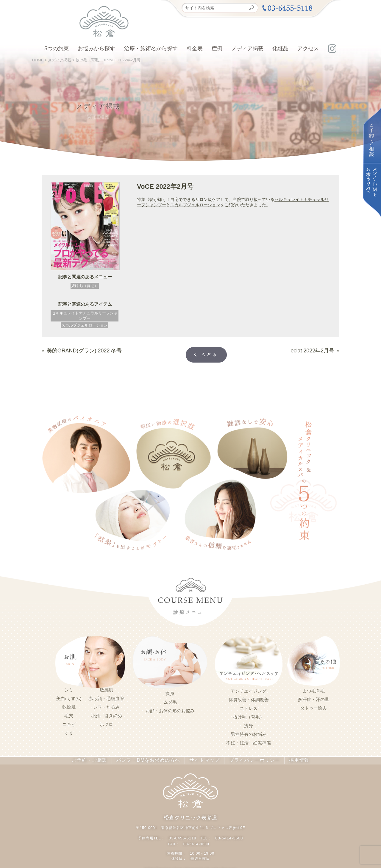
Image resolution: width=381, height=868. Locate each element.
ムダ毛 (170, 701)
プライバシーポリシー (247, 759)
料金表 (195, 49)
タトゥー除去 (313, 707)
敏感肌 (106, 689)
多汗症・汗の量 (314, 698)
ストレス (249, 707)
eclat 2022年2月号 (317, 349)
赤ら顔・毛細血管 (106, 697)
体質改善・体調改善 (249, 699)
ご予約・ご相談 (97, 759)
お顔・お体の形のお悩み (170, 710)
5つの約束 (57, 49)
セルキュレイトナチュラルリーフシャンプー (85, 316)
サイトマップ (201, 759)
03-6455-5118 (184, 836)
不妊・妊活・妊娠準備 (249, 742)
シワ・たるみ (106, 706)
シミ (69, 689)
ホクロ (106, 723)
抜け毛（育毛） (85, 286)
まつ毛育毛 (314, 690)
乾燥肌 (69, 706)
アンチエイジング (249, 690)
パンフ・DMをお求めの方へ (150, 759)
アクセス (308, 49)
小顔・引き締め (106, 715)
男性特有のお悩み (249, 733)
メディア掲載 (247, 49)
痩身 (170, 692)
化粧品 (280, 49)
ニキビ (69, 723)
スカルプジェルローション (85, 325)
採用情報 (290, 759)
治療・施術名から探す (151, 49)
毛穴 (69, 715)
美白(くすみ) (69, 697)
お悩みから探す (96, 49)
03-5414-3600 (228, 836)
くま (69, 732)
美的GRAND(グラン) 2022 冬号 (76, 349)
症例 (217, 49)
